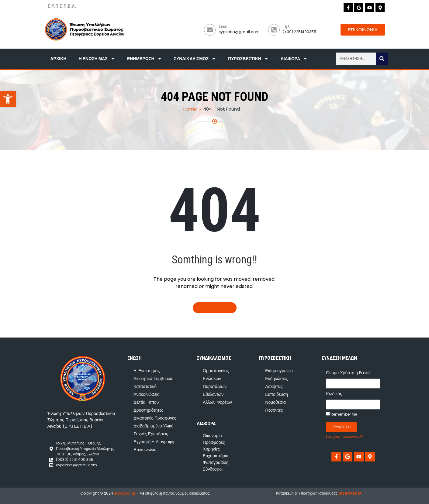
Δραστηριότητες (148, 410)
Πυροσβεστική (248, 59)
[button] (8, 99)
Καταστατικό (145, 386)
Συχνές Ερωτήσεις (151, 434)
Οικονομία (212, 436)
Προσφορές (214, 442)
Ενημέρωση (144, 59)
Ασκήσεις (274, 386)
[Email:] (210, 30)
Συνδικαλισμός (195, 59)
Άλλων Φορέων (217, 402)
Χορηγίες (211, 449)
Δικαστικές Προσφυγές (155, 418)
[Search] (382, 59)
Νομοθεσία (275, 402)
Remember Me (341, 414)
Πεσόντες (274, 410)
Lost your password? (345, 437)
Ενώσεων (212, 379)
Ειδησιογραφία (279, 371)
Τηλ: (287, 26)
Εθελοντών (213, 394)
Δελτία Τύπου (146, 402)
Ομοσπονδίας (216, 371)
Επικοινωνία (145, 450)
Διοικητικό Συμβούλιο (153, 379)
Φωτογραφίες (215, 462)
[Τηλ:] (274, 30)
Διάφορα (294, 59)
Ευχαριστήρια (216, 456)
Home (190, 109)
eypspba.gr (125, 493)
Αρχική (59, 59)
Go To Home (215, 308)
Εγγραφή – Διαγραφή (154, 442)
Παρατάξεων (215, 386)
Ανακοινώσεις (146, 394)
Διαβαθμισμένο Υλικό (153, 426)
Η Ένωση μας (97, 59)
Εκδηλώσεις (276, 379)
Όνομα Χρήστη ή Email (348, 373)
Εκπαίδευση (277, 394)
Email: (224, 26)
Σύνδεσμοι (213, 469)
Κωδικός (334, 394)
